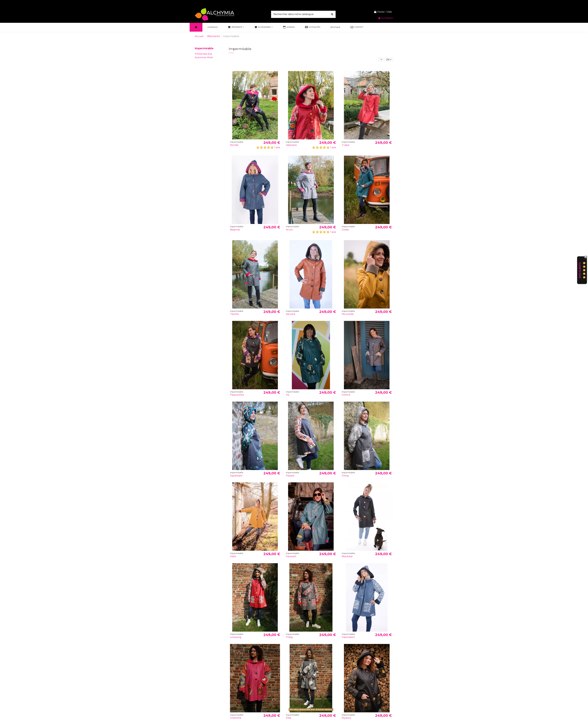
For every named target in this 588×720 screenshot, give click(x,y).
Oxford (346, 395)
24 (389, 59)
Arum (289, 230)
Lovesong (236, 637)
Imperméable (204, 48)
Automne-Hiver (204, 57)
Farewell (291, 556)
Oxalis (345, 230)
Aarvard (291, 314)
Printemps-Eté (203, 54)
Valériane (291, 145)
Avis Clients (580, 270)
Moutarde (348, 314)
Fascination (348, 637)
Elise (289, 718)
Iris (288, 395)
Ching (345, 476)
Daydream (236, 476)
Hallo (233, 556)
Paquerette (237, 395)
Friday (290, 637)
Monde (234, 145)
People (290, 476)
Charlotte (236, 718)
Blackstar (347, 556)
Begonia (235, 230)
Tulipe (346, 145)
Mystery (346, 718)
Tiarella (234, 314)
